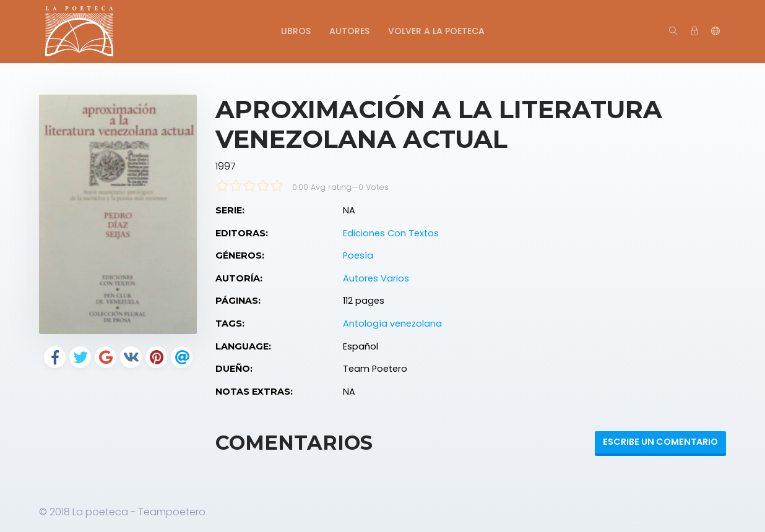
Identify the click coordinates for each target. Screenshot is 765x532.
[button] (715, 32)
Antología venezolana (392, 324)
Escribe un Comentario (660, 442)
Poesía (358, 255)
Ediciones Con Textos (391, 233)
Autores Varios (376, 278)
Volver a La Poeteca (436, 31)
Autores (349, 31)
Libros (296, 31)
